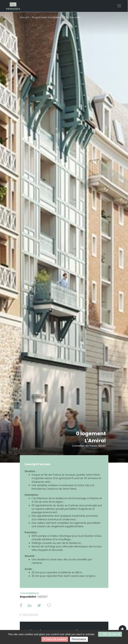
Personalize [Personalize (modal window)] (79, 639)
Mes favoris (30, 614)
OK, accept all (110, 634)
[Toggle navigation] (119, 6)
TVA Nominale (72, 17)
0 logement (91, 433)
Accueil (24, 17)
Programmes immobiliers (46, 17)
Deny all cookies (55, 639)
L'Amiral (95, 441)
